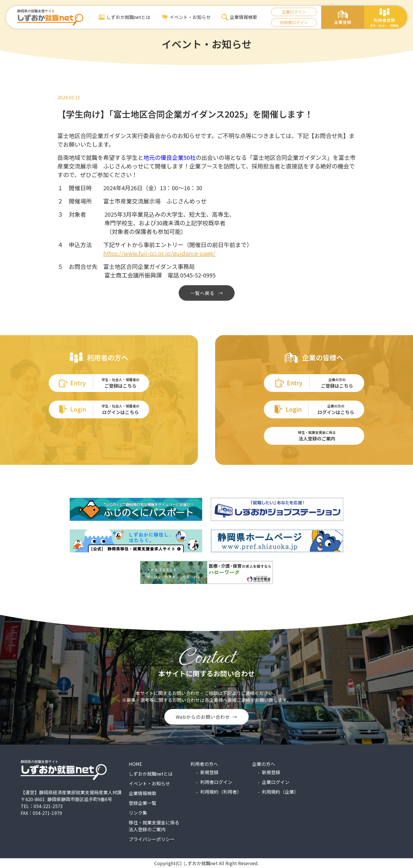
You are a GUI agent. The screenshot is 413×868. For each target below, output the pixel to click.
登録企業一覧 (143, 803)
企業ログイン (294, 12)
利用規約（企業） (280, 792)
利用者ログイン (294, 22)
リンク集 (138, 813)
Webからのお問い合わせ (203, 717)
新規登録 (209, 772)
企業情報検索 (239, 17)
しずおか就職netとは (124, 17)
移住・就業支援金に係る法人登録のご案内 (154, 826)
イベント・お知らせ (186, 17)
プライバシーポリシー (152, 839)
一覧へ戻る (203, 293)
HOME (135, 764)
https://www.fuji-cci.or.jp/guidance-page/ (159, 253)
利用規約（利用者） (221, 792)
